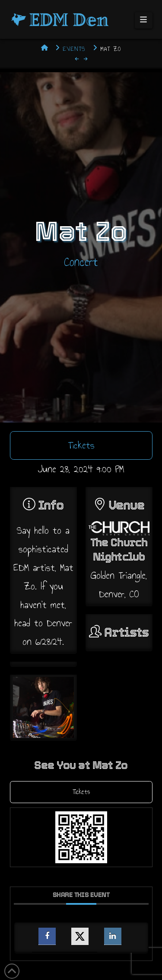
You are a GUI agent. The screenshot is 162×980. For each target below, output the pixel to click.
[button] (144, 20)
